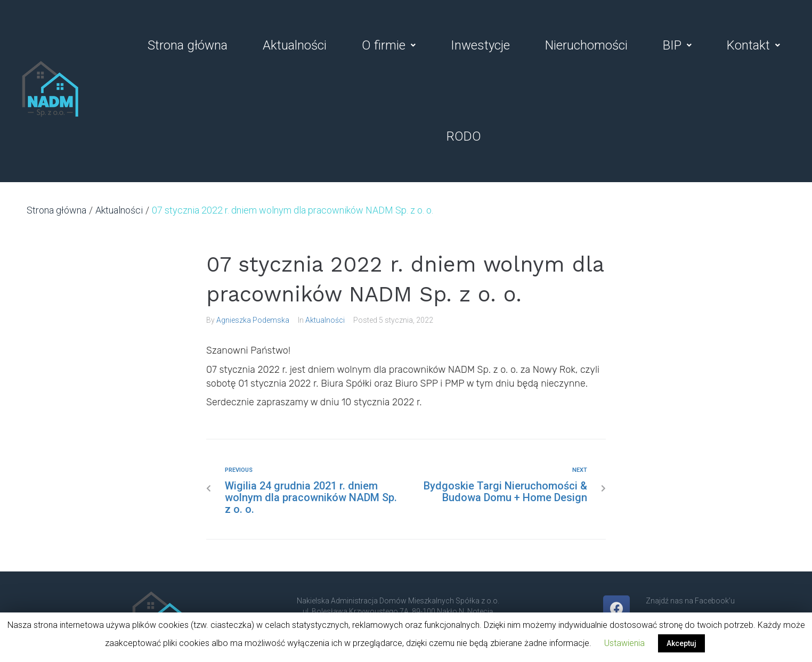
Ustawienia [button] (624, 643)
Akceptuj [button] (681, 643)
